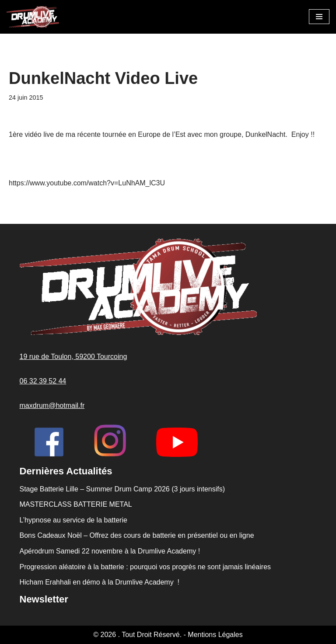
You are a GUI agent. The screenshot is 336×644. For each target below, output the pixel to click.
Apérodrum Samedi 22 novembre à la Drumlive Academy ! (110, 551)
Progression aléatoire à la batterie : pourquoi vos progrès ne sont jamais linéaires (145, 567)
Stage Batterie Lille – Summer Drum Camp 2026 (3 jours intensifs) (122, 489)
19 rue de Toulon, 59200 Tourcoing (73, 357)
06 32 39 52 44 (43, 381)
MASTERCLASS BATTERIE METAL (76, 504)
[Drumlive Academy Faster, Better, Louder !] (33, 17)
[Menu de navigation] (319, 17)
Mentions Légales (215, 635)
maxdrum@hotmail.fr (52, 406)
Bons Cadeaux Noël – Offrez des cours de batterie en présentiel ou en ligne (137, 535)
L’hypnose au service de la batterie (73, 520)
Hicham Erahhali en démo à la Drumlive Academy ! (101, 582)
